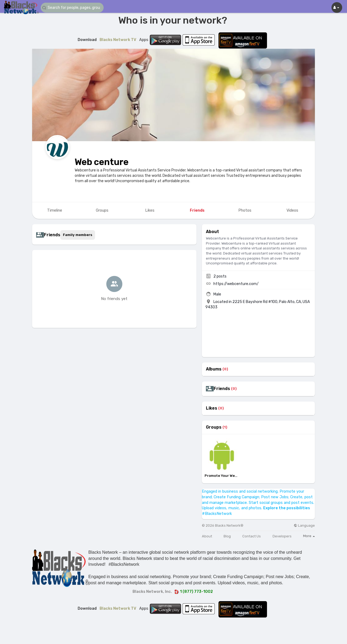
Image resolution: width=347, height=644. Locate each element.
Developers (282, 536)
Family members (78, 235)
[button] (73, 8)
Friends (222, 389)
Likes (212, 408)
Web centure (102, 162)
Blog (227, 536)
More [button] (309, 536)
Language (304, 525)
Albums (214, 369)
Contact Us (252, 536)
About (207, 536)
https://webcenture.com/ (236, 284)
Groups (214, 427)
